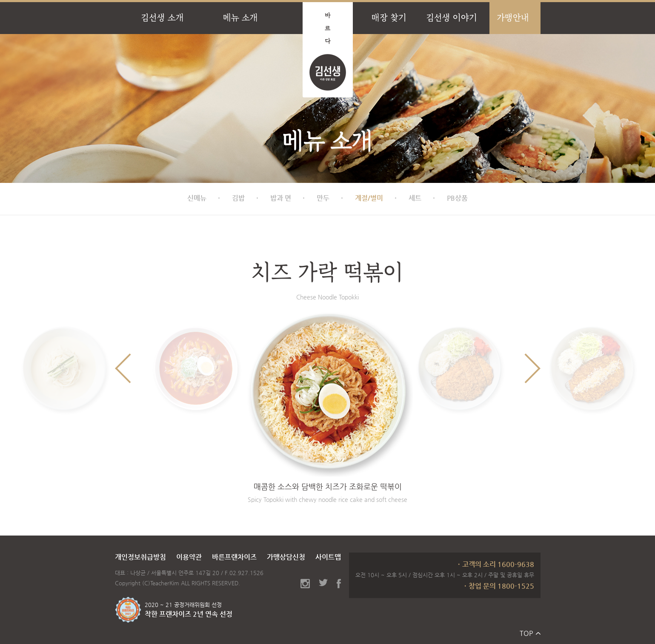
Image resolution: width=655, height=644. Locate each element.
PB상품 (457, 198)
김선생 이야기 (452, 18)
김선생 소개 (162, 18)
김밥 (238, 198)
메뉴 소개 (240, 18)
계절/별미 (369, 198)
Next (532, 368)
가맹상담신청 (286, 557)
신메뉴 (197, 198)
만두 (323, 198)
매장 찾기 (389, 18)
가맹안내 (513, 18)
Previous (123, 368)
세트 (415, 198)
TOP (526, 633)
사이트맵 (328, 557)
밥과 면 (281, 198)
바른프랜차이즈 (234, 557)
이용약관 (189, 557)
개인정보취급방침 (140, 557)
